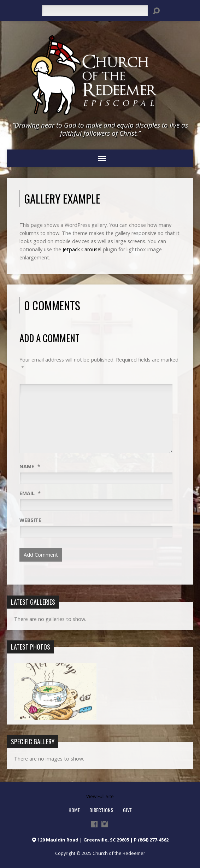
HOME (74, 810)
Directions (101, 810)
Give (127, 810)
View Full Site (100, 796)
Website (30, 520)
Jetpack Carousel (82, 249)
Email (30, 493)
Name (30, 466)
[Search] (95, 11)
